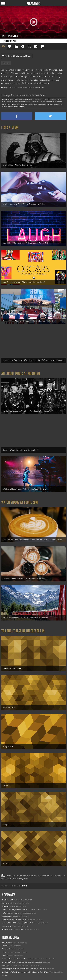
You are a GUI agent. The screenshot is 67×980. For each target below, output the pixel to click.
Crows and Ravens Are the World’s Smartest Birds (18, 959)
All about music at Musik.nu (21, 373)
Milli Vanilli (5, 906)
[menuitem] (5, 886)
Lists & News (10, 128)
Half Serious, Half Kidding (10, 913)
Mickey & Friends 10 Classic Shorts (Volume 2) (17, 923)
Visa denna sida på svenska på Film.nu (17, 56)
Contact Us (6, 946)
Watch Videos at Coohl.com (20, 502)
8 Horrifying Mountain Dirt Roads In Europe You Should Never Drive (24, 969)
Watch (4, 965)
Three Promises (7, 916)
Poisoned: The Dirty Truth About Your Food (16, 910)
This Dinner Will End (8, 900)
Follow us (5, 949)
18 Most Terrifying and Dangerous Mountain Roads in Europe (22, 962)
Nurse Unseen (7, 926)
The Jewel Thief (7, 903)
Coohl (4, 956)
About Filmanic (7, 942)
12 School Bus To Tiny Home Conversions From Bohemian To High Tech (25, 972)
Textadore (5, 975)
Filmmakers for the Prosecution (12, 930)
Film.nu (5, 952)
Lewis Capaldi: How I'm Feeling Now (14, 920)
